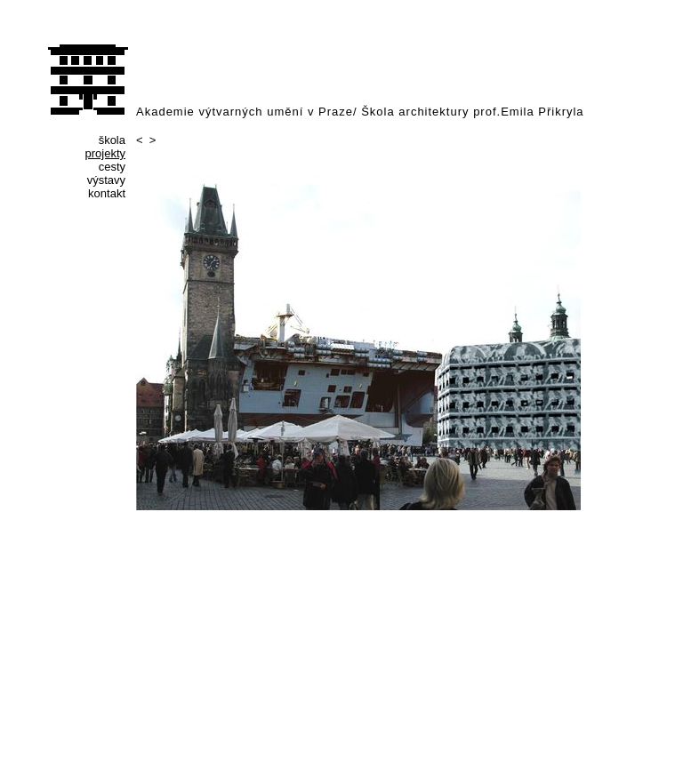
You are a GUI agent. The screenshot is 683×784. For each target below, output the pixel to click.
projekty (105, 153)
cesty (112, 167)
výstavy (106, 180)
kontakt (107, 193)
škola (112, 140)
